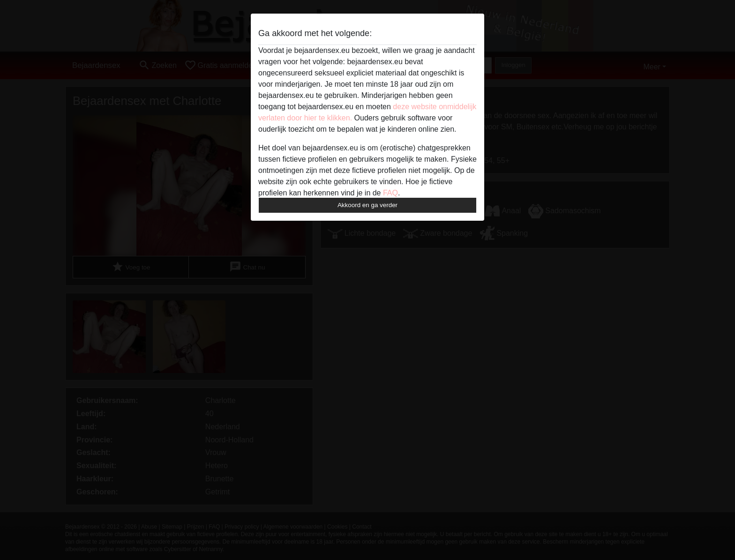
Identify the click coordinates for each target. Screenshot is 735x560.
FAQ (390, 193)
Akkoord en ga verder (367, 205)
